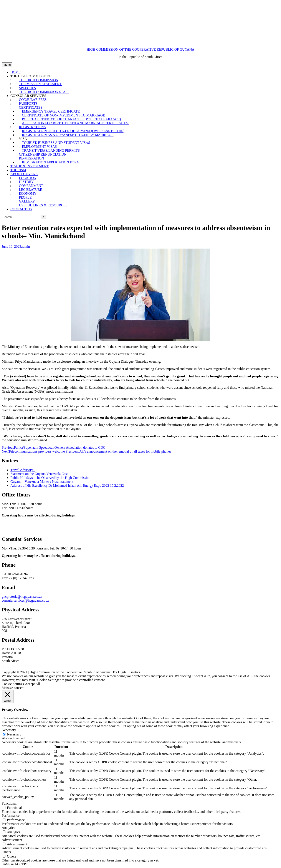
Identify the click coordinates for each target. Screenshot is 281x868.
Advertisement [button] (12, 840)
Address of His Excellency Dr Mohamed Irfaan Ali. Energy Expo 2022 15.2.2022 (67, 485)
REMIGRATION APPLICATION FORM (51, 162)
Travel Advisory (22, 470)
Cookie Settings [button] (13, 684)
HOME (16, 72)
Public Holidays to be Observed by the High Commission (50, 478)
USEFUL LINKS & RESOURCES (43, 205)
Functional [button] (9, 803)
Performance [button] (11, 816)
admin (25, 246)
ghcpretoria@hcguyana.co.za (22, 597)
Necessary (14, 734)
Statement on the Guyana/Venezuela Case (39, 474)
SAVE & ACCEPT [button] (15, 864)
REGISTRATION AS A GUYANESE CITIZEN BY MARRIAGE (68, 135)
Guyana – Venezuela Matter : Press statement (42, 482)
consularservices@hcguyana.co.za (26, 600)
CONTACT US (21, 209)
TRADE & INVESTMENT (30, 166)
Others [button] (6, 852)
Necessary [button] (9, 730)
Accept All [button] (32, 684)
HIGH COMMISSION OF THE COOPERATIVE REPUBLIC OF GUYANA (140, 49)
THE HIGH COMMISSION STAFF (44, 92)
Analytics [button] (8, 828)
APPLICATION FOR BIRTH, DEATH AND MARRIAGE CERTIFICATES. (75, 123)
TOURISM (18, 170)
